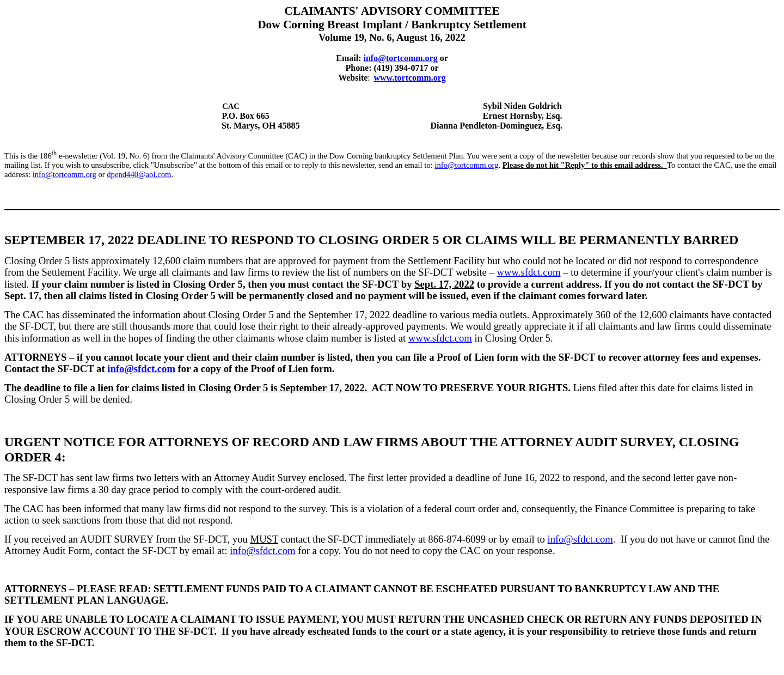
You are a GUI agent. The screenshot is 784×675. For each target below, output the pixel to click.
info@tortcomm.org (466, 165)
